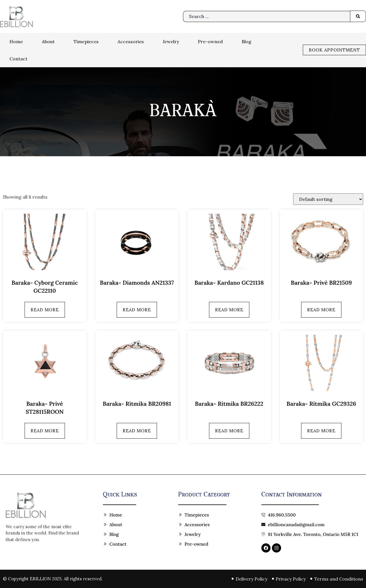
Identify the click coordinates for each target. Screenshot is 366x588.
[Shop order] (328, 199)
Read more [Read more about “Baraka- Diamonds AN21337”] (137, 310)
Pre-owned (210, 41)
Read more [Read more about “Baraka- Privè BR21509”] (321, 310)
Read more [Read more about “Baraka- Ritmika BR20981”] (137, 431)
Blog (246, 41)
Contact (18, 59)
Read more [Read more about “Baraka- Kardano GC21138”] (229, 310)
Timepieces (86, 41)
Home (16, 41)
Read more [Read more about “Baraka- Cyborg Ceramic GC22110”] (45, 310)
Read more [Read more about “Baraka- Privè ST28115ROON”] (45, 431)
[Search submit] (358, 16)
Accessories (131, 41)
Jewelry (171, 41)
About (48, 41)
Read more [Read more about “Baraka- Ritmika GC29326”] (321, 431)
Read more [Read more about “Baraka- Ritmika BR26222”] (229, 431)
